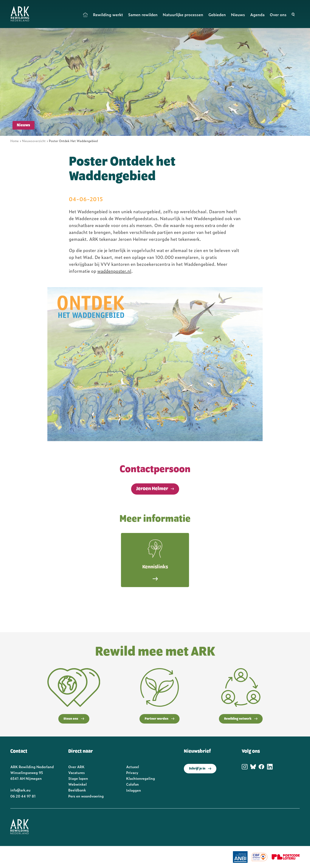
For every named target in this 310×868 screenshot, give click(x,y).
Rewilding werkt (108, 15)
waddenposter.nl (114, 271)
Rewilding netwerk (241, 719)
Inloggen (134, 790)
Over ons (278, 15)
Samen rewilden (143, 15)
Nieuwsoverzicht (34, 141)
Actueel (133, 767)
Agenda (257, 15)
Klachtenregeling (141, 778)
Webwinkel (77, 784)
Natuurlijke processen (183, 15)
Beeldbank (77, 790)
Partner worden (160, 719)
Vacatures (77, 772)
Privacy (132, 772)
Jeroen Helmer (152, 489)
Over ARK (76, 767)
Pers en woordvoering (86, 796)
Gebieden (217, 15)
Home (85, 15)
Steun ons (74, 719)
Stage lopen (78, 778)
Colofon (133, 784)
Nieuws (238, 15)
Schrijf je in (200, 769)
